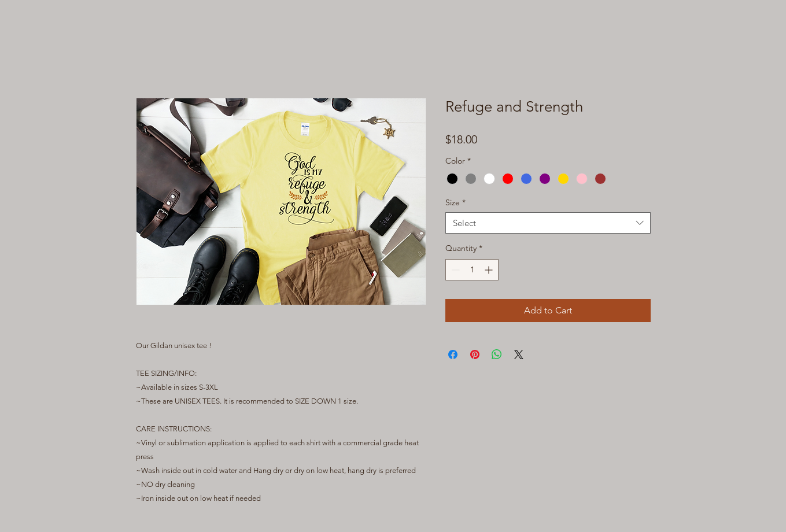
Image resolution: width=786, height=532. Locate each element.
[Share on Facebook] (453, 354)
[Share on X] (519, 354)
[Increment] (490, 270)
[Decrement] (454, 270)
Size (455, 202)
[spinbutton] (472, 270)
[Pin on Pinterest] (475, 354)
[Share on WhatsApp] (497, 354)
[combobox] (548, 223)
